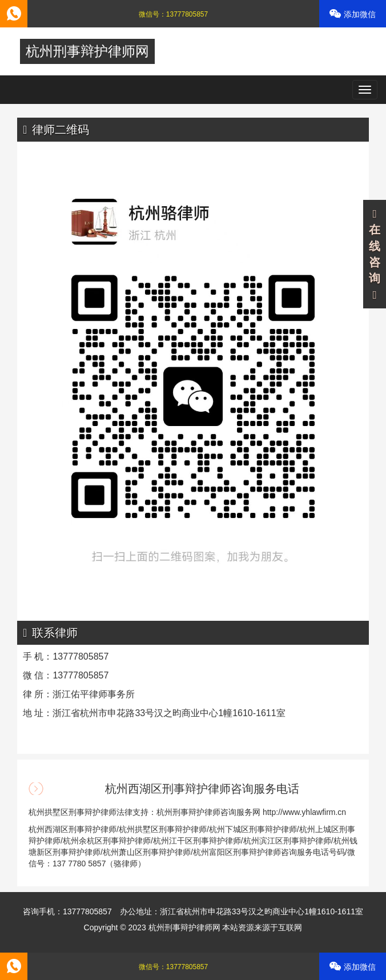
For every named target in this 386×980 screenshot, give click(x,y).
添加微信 (353, 14)
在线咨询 (375, 255)
